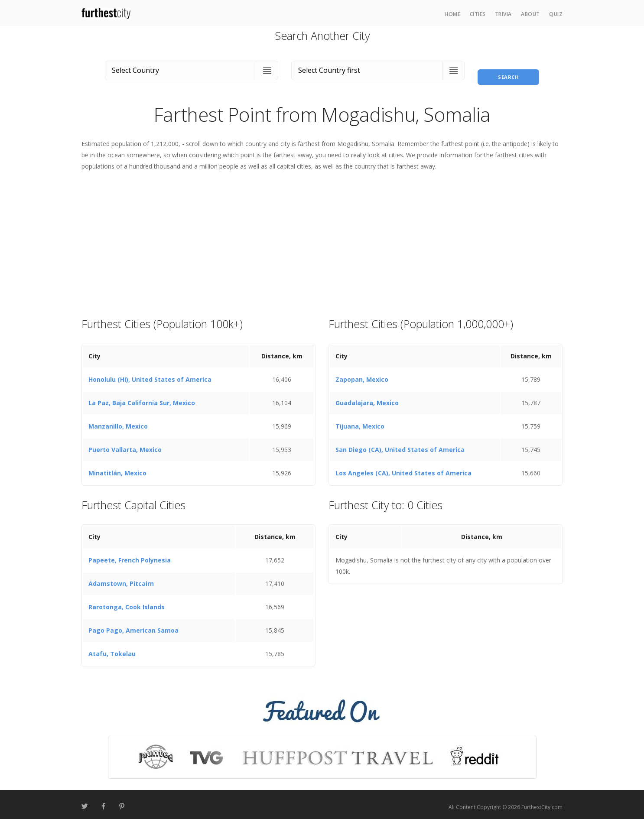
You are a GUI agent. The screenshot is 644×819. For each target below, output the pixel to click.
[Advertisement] (322, 239)
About (530, 14)
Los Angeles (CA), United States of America (403, 468)
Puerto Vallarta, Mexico (125, 444)
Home (452, 14)
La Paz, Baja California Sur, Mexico (142, 398)
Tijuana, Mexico (360, 421)
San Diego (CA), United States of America (400, 444)
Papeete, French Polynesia (130, 555)
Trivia (503, 14)
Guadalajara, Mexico (367, 398)
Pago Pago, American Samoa (133, 626)
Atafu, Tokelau (112, 649)
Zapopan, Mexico (362, 374)
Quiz (556, 14)
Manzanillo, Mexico (118, 421)
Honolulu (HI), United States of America (150, 374)
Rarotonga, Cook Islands (127, 602)
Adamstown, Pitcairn (121, 579)
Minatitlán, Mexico (117, 468)
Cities (478, 14)
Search (508, 69)
